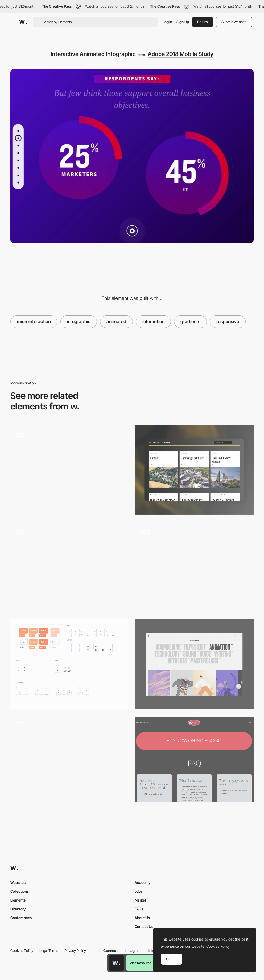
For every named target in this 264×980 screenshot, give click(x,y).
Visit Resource (141, 963)
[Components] (70, 664)
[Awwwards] (23, 22)
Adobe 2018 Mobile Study (181, 54)
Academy (143, 883)
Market (140, 900)
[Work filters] (194, 567)
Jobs (138, 891)
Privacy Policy (75, 950)
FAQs (139, 909)
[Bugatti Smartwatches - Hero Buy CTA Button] (194, 759)
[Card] (194, 470)
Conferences (21, 918)
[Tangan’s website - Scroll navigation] (70, 468)
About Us (142, 918)
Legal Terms (49, 950)
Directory (18, 909)
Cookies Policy (22, 950)
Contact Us (144, 926)
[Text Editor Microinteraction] (70, 759)
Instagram (133, 950)
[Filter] (194, 664)
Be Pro (203, 22)
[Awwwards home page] (116, 963)
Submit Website (234, 22)
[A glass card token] (70, 567)
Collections (19, 891)
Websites (18, 883)
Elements (18, 900)
